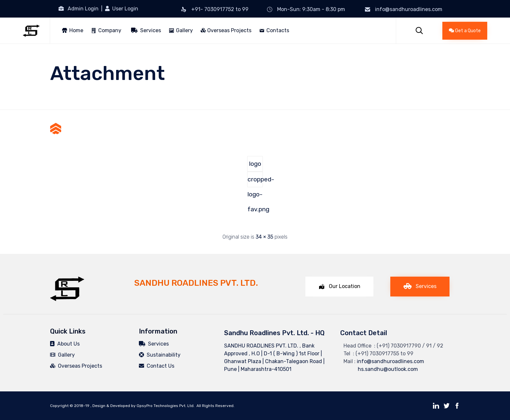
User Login (125, 9)
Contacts (278, 30)
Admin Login (83, 9)
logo (255, 164)
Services (146, 30)
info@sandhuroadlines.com (409, 9)
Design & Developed (111, 406)
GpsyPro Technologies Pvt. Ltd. (166, 406)
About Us (65, 344)
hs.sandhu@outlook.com (381, 369)
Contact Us (157, 366)
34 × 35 (264, 237)
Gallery (184, 30)
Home (76, 30)
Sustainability (160, 355)
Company (110, 30)
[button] (465, 31)
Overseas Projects (226, 30)
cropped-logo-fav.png (255, 181)
